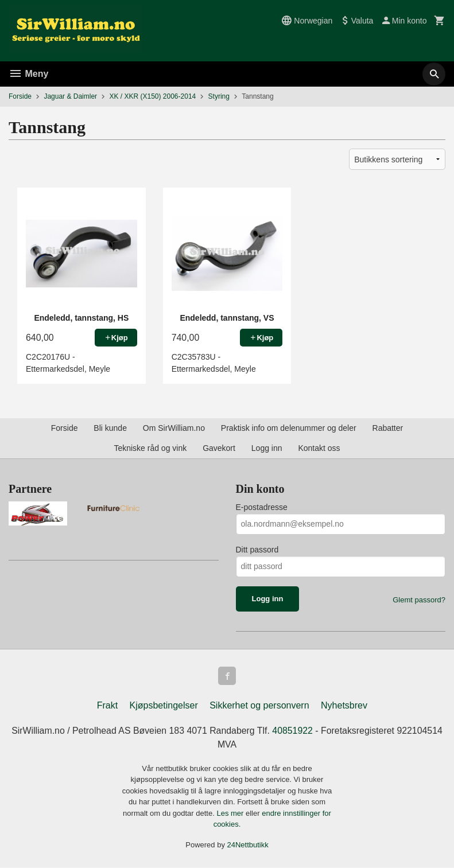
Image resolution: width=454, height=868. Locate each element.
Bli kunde (110, 428)
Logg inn (267, 448)
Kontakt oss (319, 448)
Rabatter (388, 428)
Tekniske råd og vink (150, 448)
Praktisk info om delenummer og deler (289, 428)
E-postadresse (262, 507)
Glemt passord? (419, 600)
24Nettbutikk (248, 845)
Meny (28, 74)
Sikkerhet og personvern (259, 705)
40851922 (293, 731)
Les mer (231, 813)
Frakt (107, 705)
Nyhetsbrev (344, 705)
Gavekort (219, 448)
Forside (20, 96)
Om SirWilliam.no (174, 428)
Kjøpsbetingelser (164, 705)
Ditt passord (257, 550)
